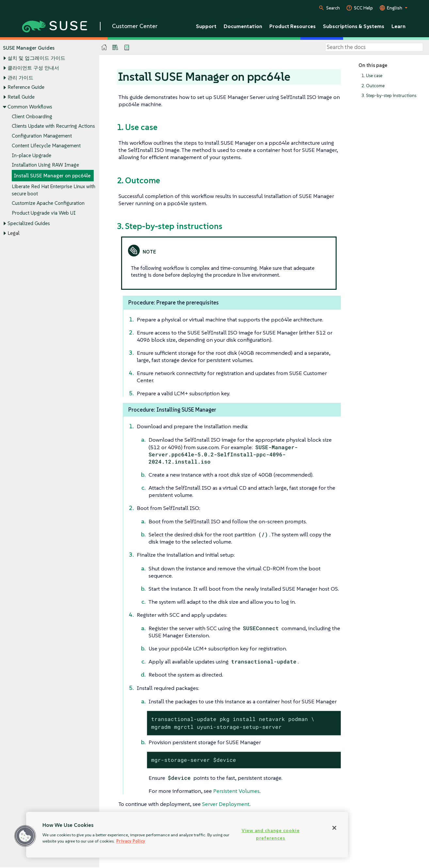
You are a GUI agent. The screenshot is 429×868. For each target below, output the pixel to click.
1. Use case (372, 76)
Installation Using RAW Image (45, 165)
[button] (25, 836)
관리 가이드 (20, 78)
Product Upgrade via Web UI (44, 213)
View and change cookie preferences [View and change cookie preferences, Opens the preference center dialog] (271, 834)
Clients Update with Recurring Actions (53, 126)
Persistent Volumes (236, 791)
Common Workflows (30, 107)
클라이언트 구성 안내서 (33, 68)
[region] (187, 835)
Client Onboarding (32, 116)
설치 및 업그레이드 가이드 (36, 58)
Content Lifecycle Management (46, 146)
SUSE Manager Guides (29, 48)
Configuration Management (42, 136)
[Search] (374, 47)
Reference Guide (26, 87)
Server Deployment (226, 804)
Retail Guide (21, 97)
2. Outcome (373, 86)
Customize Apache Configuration (48, 203)
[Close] (334, 828)
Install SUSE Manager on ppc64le (52, 176)
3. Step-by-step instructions (389, 96)
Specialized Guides (29, 223)
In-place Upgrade (32, 155)
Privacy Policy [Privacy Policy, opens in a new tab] (131, 841)
